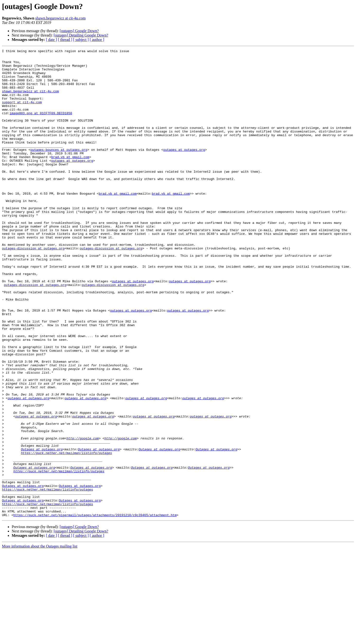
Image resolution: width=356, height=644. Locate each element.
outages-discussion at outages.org (33, 288)
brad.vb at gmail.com (70, 179)
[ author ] (97, 40)
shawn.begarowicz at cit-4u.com (60, 18)
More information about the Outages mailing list (40, 640)
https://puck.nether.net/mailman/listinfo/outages (66, 534)
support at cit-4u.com (22, 113)
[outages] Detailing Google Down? (81, 35)
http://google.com (83, 516)
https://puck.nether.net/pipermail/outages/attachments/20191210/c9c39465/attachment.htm (95, 608)
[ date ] (51, 40)
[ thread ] (65, 40)
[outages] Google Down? (79, 31)
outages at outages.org (184, 170)
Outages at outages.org (42, 530)
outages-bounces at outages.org (59, 170)
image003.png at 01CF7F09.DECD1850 (41, 126)
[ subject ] (81, 40)
